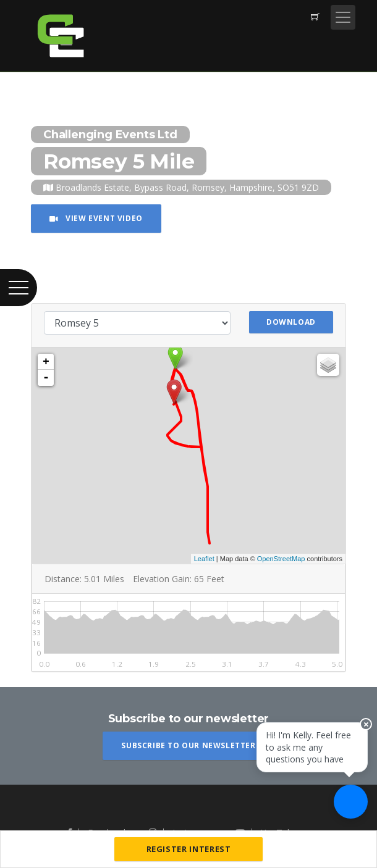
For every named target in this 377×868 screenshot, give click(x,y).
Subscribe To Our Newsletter (188, 745)
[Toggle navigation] (343, 17)
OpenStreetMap (281, 559)
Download (291, 322)
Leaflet (204, 559)
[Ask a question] (351, 802)
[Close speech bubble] (366, 724)
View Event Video (96, 218)
